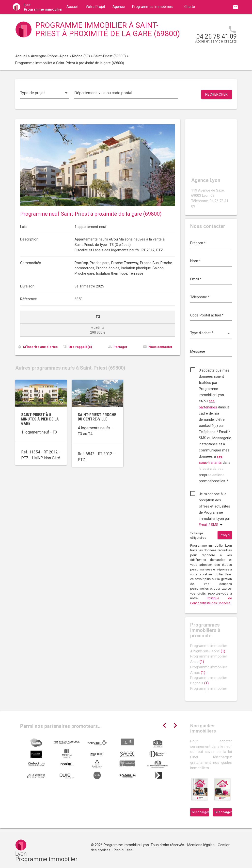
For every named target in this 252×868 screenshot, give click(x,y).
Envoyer (225, 535)
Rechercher (217, 94)
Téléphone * (200, 297)
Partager (120, 347)
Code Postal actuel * (207, 315)
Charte (190, 7)
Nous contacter (160, 347)
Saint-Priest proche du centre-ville (97, 417)
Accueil (72, 7)
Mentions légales (201, 845)
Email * (196, 279)
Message (198, 352)
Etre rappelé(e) (80, 347)
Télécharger (200, 812)
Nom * (196, 261)
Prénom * (198, 243)
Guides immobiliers (82, 21)
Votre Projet (95, 7)
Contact (115, 21)
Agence (119, 7)
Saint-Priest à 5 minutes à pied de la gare (40, 419)
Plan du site (123, 850)
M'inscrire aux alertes (40, 347)
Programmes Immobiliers (153, 7)
